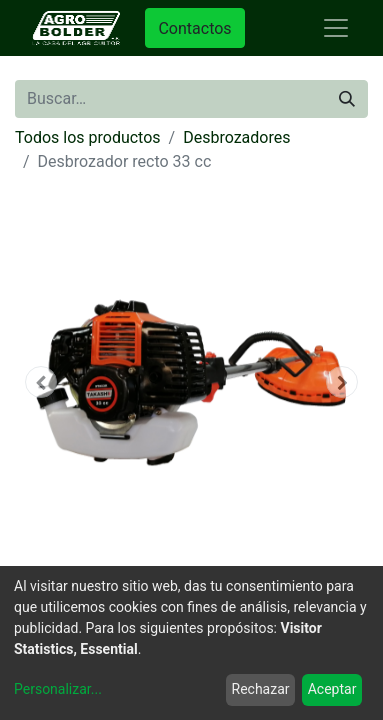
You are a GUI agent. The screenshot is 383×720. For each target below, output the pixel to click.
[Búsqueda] (347, 99)
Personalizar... (58, 689)
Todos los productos (88, 137)
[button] (41, 382)
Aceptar (332, 689)
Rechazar (261, 689)
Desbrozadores (236, 137)
